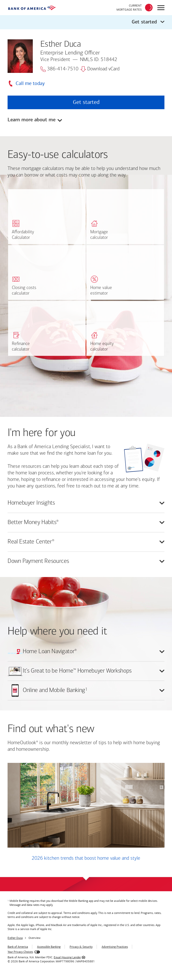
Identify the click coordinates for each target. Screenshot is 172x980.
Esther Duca (15, 938)
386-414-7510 (59, 69)
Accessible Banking (49, 947)
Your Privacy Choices (20, 952)
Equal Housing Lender (67, 957)
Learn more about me (32, 120)
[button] (86, 22)
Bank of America (18, 947)
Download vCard (100, 69)
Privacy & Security (81, 947)
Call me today (30, 83)
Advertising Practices (115, 947)
